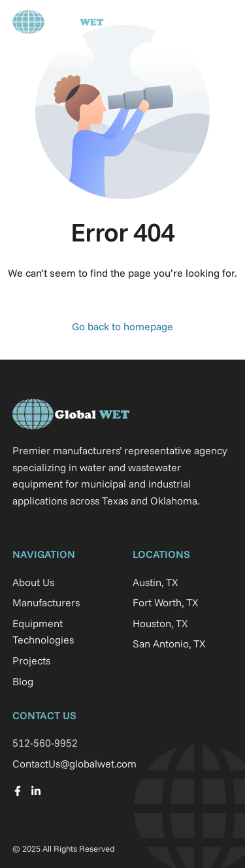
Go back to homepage (122, 326)
